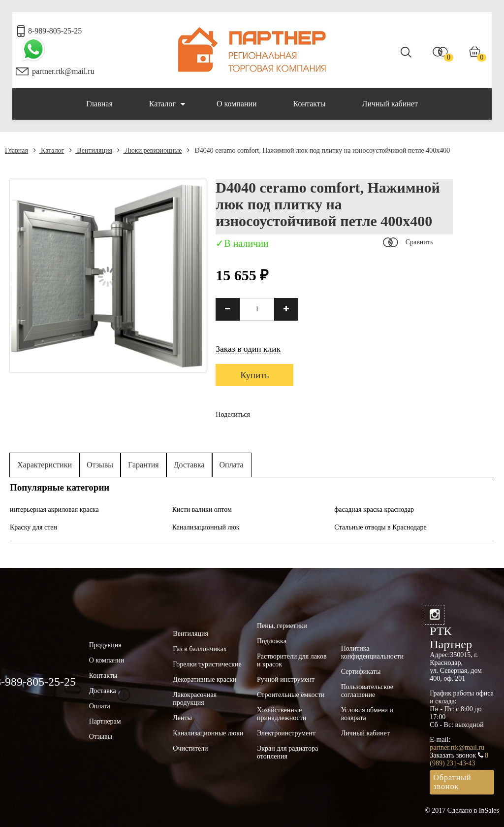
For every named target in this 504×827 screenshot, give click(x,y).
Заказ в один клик (248, 349)
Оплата (232, 465)
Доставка (189, 465)
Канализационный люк (206, 527)
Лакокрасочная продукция (195, 699)
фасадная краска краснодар (374, 510)
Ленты (182, 718)
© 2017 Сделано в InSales (462, 810)
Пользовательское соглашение (367, 691)
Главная (99, 104)
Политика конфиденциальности (372, 652)
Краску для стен (33, 527)
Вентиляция (91, 150)
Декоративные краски (205, 679)
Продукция (105, 645)
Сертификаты (361, 672)
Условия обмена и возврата (367, 714)
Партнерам (105, 721)
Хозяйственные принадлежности (282, 714)
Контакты (310, 104)
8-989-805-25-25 (55, 31)
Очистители (190, 748)
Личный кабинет (390, 104)
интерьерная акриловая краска (54, 510)
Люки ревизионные (149, 150)
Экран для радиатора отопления (287, 752)
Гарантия (143, 465)
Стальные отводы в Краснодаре (380, 527)
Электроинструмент (286, 733)
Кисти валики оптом (202, 510)
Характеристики (45, 465)
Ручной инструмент (286, 679)
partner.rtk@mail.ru (63, 71)
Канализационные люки (208, 733)
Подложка (272, 641)
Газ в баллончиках (200, 649)
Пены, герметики (282, 626)
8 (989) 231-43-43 (459, 759)
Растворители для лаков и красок (292, 660)
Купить (254, 375)
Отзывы (100, 465)
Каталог (167, 104)
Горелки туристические (207, 664)
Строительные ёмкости (291, 695)
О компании (237, 104)
